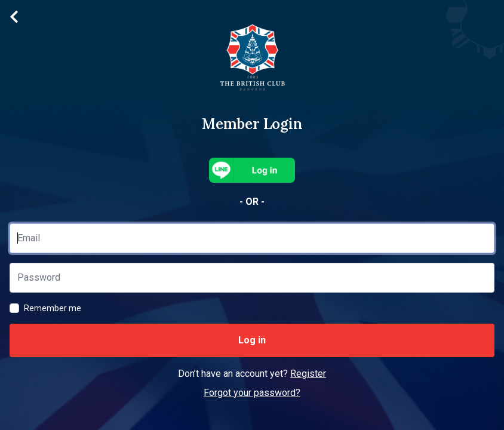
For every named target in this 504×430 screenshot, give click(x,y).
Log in (252, 340)
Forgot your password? (252, 393)
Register (308, 374)
